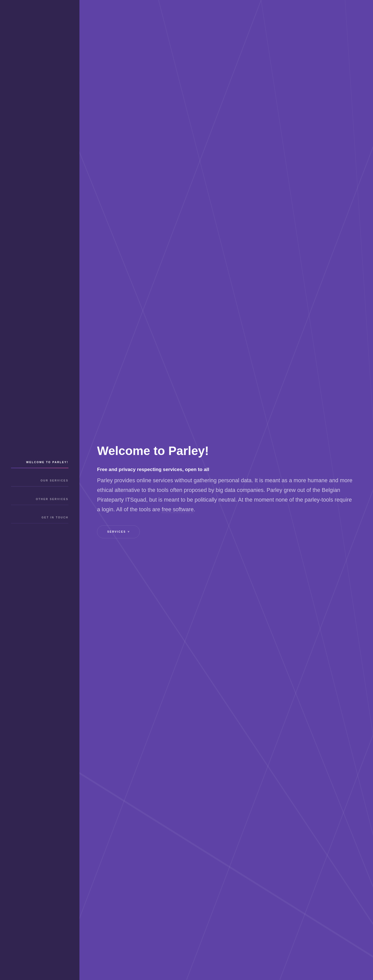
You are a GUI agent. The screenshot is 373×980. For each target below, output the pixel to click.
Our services (54, 489)
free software (178, 510)
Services (121, 532)
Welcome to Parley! (47, 466)
